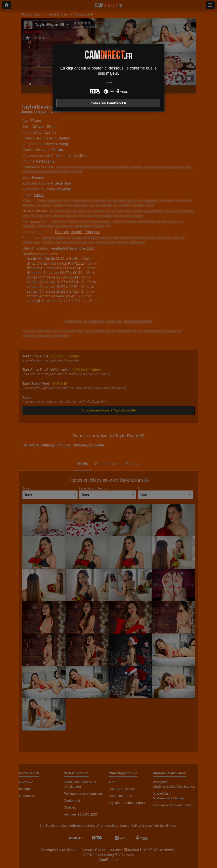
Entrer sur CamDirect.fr (108, 103)
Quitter (108, 83)
